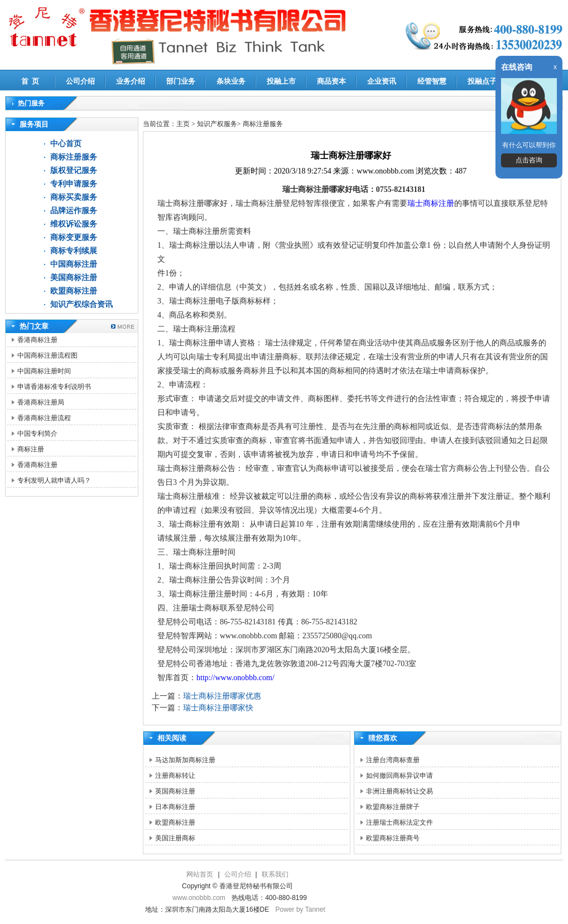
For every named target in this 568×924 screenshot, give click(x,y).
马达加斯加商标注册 (185, 760)
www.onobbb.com (199, 898)
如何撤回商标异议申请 (399, 776)
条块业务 (231, 81)
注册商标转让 (175, 776)
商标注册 (31, 449)
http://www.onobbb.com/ (235, 678)
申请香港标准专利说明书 (54, 387)
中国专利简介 (37, 434)
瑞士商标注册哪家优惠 (222, 696)
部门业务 (181, 81)
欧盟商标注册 (74, 291)
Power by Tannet (300, 909)
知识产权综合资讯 (81, 304)
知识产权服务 (217, 124)
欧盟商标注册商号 (393, 838)
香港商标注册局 (41, 402)
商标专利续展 (74, 251)
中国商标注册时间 (44, 371)
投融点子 (482, 81)
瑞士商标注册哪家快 (218, 708)
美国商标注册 (74, 278)
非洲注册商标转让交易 (399, 791)
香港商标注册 (37, 340)
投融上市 (281, 81)
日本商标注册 (175, 807)
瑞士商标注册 (431, 203)
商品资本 (331, 81)
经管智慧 (432, 81)
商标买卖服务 (74, 197)
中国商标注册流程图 (47, 355)
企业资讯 (382, 81)
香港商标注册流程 (44, 418)
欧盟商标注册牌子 (393, 807)
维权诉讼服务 (74, 224)
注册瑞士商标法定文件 (399, 822)
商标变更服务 (74, 237)
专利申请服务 (74, 184)
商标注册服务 (74, 157)
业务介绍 (131, 81)
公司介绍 (80, 81)
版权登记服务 (74, 170)
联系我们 (275, 874)
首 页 (30, 81)
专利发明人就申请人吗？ (54, 480)
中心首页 (66, 144)
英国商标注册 (175, 791)
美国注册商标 (175, 838)
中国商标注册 (74, 264)
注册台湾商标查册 (393, 760)
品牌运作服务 (74, 211)
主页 (183, 124)
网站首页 (200, 874)
